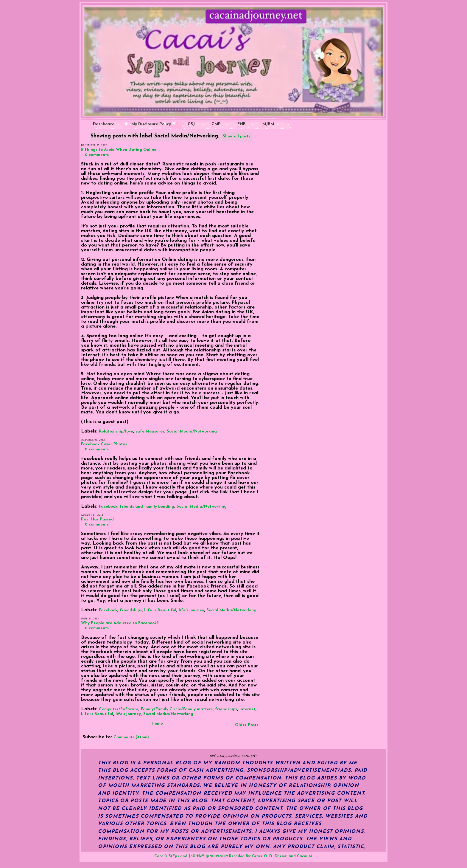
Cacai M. (305, 856)
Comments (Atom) (131, 737)
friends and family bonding (147, 507)
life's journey (191, 610)
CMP (216, 124)
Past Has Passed (97, 519)
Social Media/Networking (192, 431)
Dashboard (104, 124)
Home (157, 724)
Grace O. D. (262, 856)
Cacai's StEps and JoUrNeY (179, 856)
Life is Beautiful (160, 610)
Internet (247, 709)
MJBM (268, 124)
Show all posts (236, 136)
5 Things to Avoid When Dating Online (119, 150)
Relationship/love (116, 431)
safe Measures (150, 431)
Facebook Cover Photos (104, 444)
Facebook (108, 507)
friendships (131, 610)
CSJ (191, 124)
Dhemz (281, 856)
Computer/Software (119, 709)
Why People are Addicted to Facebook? (120, 623)
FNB (242, 124)
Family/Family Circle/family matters (177, 709)
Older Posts (247, 725)
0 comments (97, 155)
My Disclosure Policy (151, 124)
